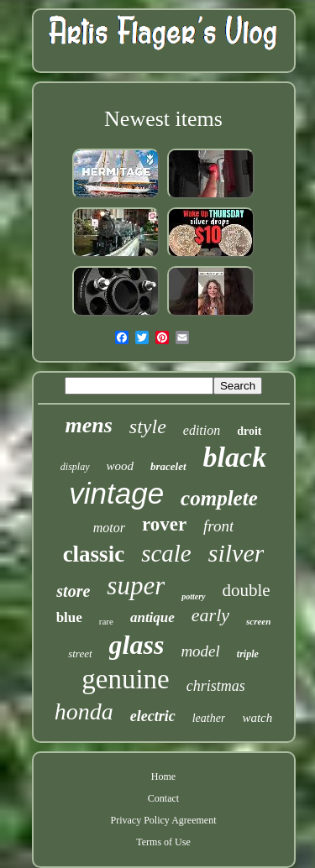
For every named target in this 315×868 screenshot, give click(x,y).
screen (258, 621)
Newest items (163, 119)
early (210, 615)
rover (164, 524)
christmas (216, 686)
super (136, 586)
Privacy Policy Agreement (164, 820)
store (73, 591)
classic (94, 554)
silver (236, 553)
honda (84, 711)
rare (106, 621)
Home (163, 776)
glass (137, 645)
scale (166, 553)
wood (121, 466)
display (75, 467)
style (148, 426)
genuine (125, 679)
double (247, 590)
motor (109, 528)
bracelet (168, 466)
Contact (163, 798)
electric (153, 716)
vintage (116, 493)
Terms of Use (163, 842)
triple (248, 654)
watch (257, 718)
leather (209, 718)
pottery (193, 596)
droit (249, 431)
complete (219, 498)
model (200, 651)
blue (69, 617)
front (218, 526)
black (235, 457)
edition (202, 430)
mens (88, 425)
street (80, 654)
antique (152, 617)
